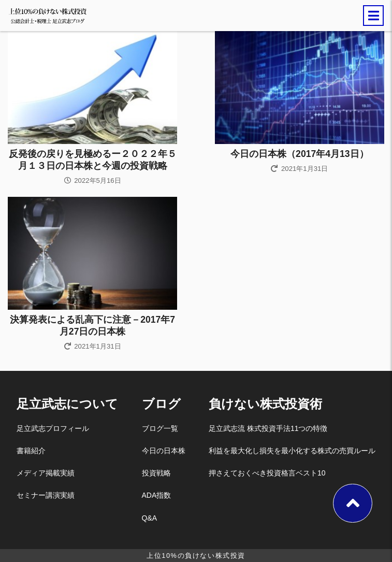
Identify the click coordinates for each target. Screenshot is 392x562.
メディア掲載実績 (46, 473)
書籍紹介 (31, 451)
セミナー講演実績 (46, 495)
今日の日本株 (164, 451)
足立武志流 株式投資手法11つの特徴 (268, 428)
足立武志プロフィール (53, 428)
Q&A (150, 518)
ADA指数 (157, 495)
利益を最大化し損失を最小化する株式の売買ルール (292, 451)
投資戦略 (156, 473)
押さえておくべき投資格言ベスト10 (267, 473)
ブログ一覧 (160, 428)
